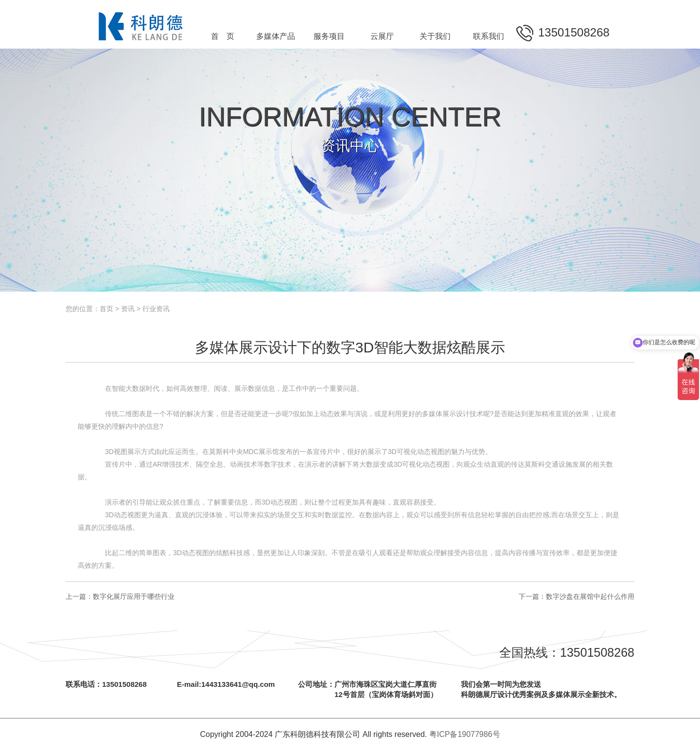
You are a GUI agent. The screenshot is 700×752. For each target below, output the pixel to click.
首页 (106, 309)
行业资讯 (156, 309)
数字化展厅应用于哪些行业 (134, 596)
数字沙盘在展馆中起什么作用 (590, 596)
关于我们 (435, 36)
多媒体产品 (276, 36)
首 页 (223, 36)
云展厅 (382, 36)
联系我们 (489, 36)
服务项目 (329, 36)
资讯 (128, 309)
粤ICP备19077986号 (465, 734)
